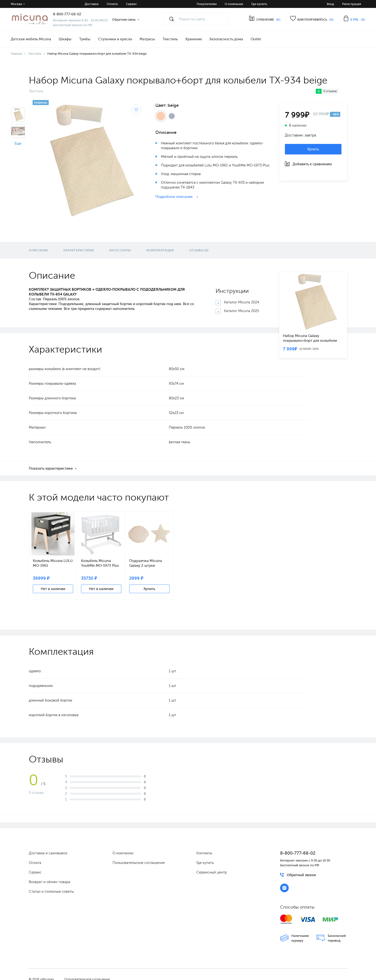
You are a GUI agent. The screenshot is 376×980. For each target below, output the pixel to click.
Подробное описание (174, 197)
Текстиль (170, 39)
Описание (38, 250)
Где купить (259, 4)
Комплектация (160, 250)
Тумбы (85, 39)
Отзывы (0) (199, 250)
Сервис (131, 4)
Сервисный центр (212, 872)
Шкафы (65, 39)
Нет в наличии (53, 589)
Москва (16, 4)
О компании (234, 4)
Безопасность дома (226, 39)
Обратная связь (124, 20)
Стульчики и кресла (115, 39)
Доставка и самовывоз (48, 853)
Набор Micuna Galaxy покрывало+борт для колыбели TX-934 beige (310, 338)
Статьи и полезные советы (51, 891)
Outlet (256, 39)
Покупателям (207, 4)
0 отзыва (36, 793)
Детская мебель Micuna (31, 39)
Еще (18, 143)
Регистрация (352, 4)
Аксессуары (120, 250)
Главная (16, 54)
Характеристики (79, 250)
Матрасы (147, 39)
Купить (313, 149)
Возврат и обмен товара (50, 882)
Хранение (194, 39)
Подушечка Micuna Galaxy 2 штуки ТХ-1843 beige (146, 563)
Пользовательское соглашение (139, 863)
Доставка (92, 4)
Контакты (204, 853)
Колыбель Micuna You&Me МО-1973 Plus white (100, 563)
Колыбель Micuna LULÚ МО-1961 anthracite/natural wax (53, 563)
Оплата (112, 4)
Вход (330, 4)
